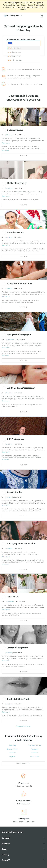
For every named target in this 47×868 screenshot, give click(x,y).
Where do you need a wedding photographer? (21, 39)
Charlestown (35, 757)
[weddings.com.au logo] (13, 16)
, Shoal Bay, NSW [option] (15, 52)
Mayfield (12, 757)
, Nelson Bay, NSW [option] (15, 60)
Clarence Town (12, 749)
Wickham (35, 753)
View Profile (23, 156)
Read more (6, 143)
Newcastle (35, 749)
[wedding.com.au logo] (13, 833)
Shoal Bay (12, 745)
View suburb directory (23, 763)
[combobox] (23, 43)
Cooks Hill (12, 753)
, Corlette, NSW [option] (14, 48)
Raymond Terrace (35, 745)
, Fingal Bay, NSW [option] (15, 56)
